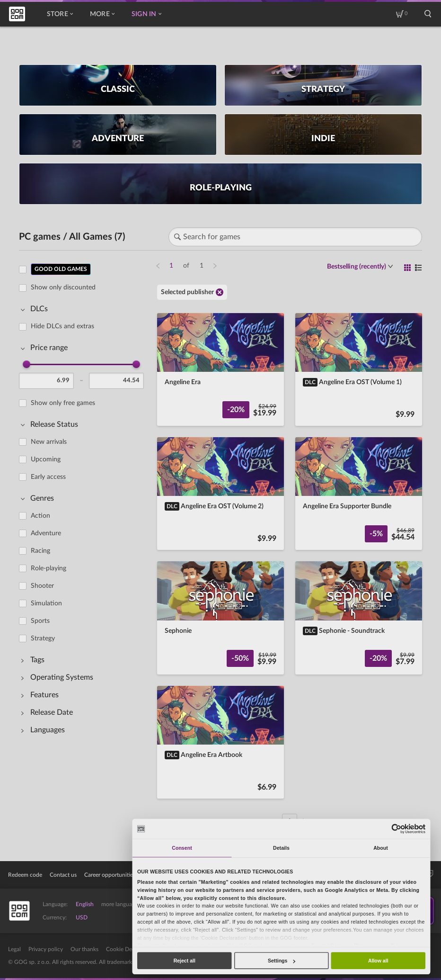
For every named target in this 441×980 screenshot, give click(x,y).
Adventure (46, 533)
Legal (14, 949)
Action (40, 516)
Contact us (63, 875)
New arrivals (49, 442)
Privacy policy (46, 949)
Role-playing (49, 568)
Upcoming (46, 459)
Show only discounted (63, 288)
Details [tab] (281, 848)
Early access (48, 477)
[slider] (26, 364)
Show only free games (63, 403)
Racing (40, 551)
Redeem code (25, 875)
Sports (40, 621)
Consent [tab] (182, 848)
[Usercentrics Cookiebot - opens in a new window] (397, 829)
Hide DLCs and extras (62, 326)
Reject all (185, 961)
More (102, 14)
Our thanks (84, 949)
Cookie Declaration (130, 949)
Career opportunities (110, 875)
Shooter (42, 586)
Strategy (43, 638)
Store (60, 14)
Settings (282, 961)
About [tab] (381, 848)
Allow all (378, 961)
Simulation (46, 603)
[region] (84, 540)
